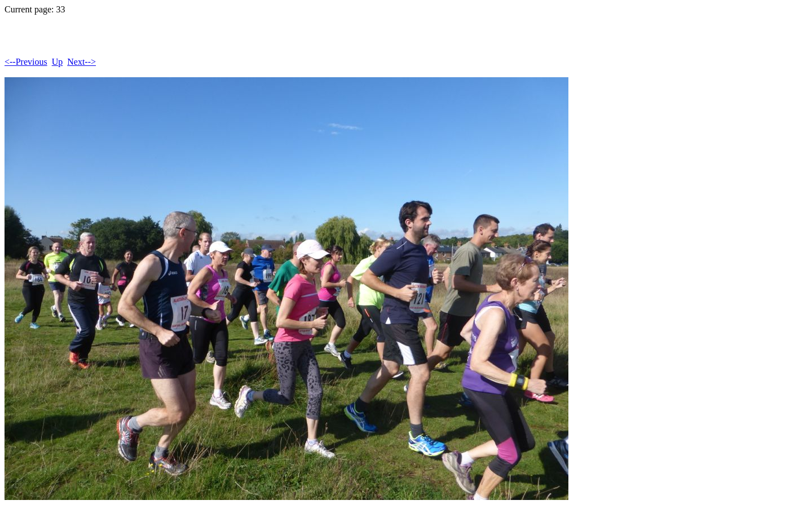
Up (58, 62)
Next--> (81, 62)
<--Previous (26, 62)
